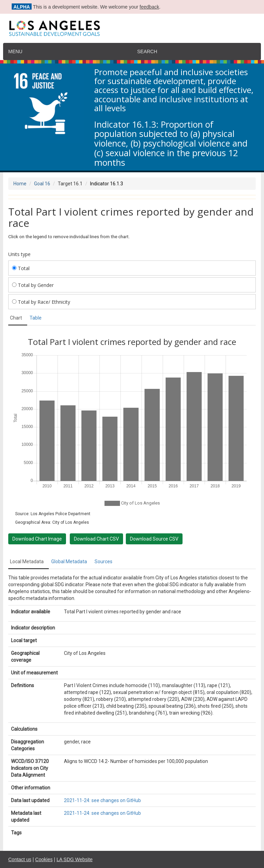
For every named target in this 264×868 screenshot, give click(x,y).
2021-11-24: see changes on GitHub (102, 800)
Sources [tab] (103, 562)
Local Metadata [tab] (27, 562)
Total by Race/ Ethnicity (41, 302)
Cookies (44, 859)
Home (20, 184)
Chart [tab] (16, 318)
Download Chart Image (37, 539)
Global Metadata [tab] (69, 562)
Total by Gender (33, 285)
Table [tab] (36, 318)
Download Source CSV (154, 539)
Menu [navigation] (15, 51)
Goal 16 (42, 184)
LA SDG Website (74, 859)
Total (21, 268)
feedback (149, 7)
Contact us (20, 859)
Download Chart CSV (96, 539)
